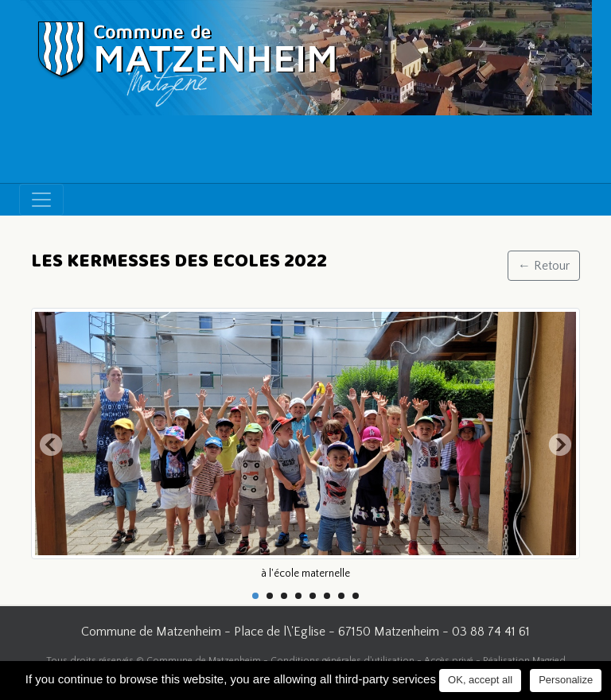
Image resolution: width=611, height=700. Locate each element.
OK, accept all (480, 680)
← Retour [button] (544, 266)
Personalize (566, 680)
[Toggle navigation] (41, 200)
